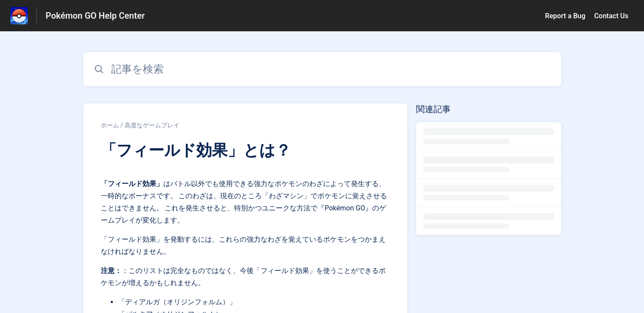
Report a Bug (565, 16)
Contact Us (611, 16)
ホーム (110, 125)
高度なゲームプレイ (152, 125)
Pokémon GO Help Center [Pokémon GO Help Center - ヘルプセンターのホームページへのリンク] (95, 16)
